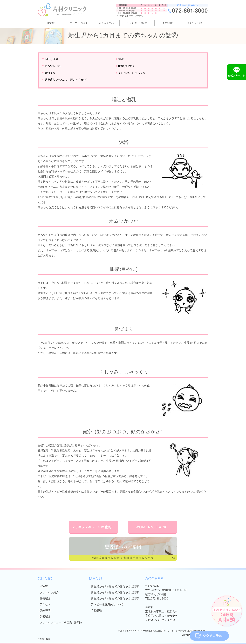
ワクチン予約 (194, 23)
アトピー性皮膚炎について (107, 604)
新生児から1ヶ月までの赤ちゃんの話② (115, 592)
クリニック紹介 (49, 592)
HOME (51, 23)
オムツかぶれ (53, 66)
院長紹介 (45, 598)
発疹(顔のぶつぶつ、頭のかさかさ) (66, 80)
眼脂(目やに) (126, 66)
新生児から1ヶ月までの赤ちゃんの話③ (115, 598)
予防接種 (167, 23)
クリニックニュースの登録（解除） (61, 622)
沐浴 (121, 59)
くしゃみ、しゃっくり (132, 73)
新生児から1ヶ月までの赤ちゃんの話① (115, 586)
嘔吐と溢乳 (51, 59)
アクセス (45, 604)
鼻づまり (50, 73)
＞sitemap (44, 639)
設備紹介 (45, 616)
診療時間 (45, 610)
